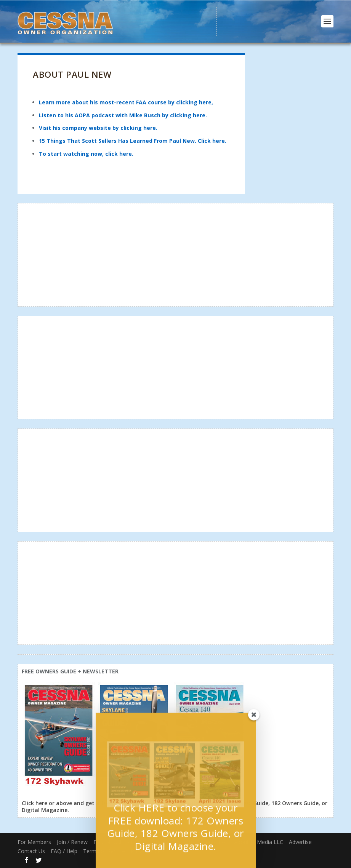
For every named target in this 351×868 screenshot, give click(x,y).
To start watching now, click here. (86, 154)
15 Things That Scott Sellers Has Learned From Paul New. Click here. (133, 141)
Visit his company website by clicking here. (98, 128)
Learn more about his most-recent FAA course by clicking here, (126, 102)
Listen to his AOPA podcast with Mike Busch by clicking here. (123, 115)
